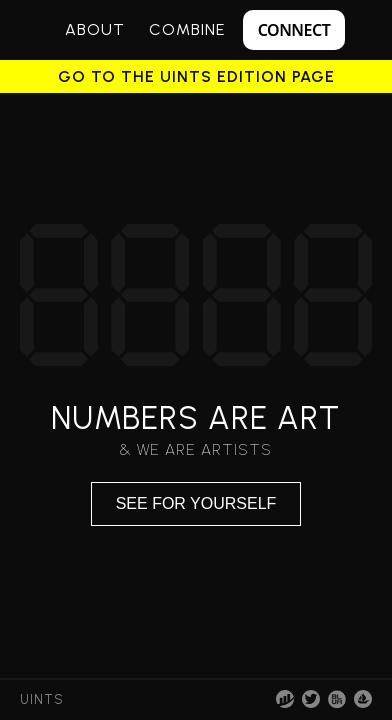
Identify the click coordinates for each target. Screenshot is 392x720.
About (95, 29)
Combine (187, 29)
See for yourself (196, 503)
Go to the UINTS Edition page (196, 77)
